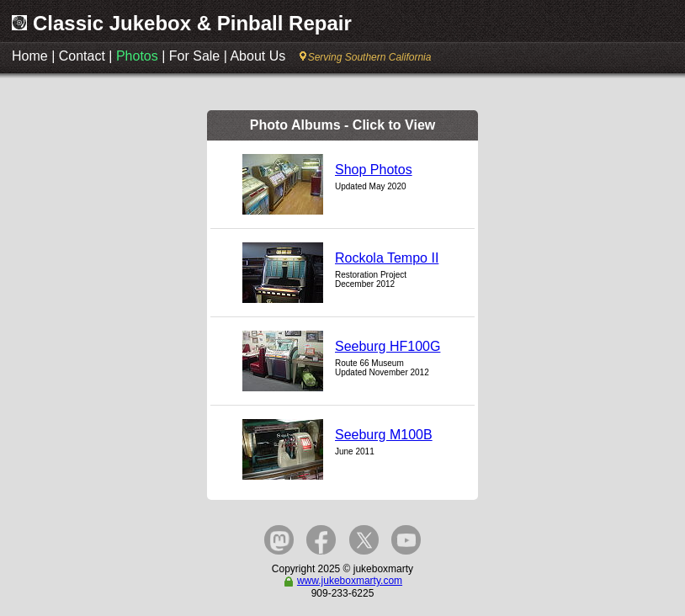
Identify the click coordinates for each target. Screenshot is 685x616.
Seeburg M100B (384, 435)
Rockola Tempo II (387, 258)
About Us (258, 56)
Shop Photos (374, 170)
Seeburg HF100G (388, 346)
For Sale (194, 56)
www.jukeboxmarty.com (342, 581)
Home (30, 56)
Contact (82, 56)
